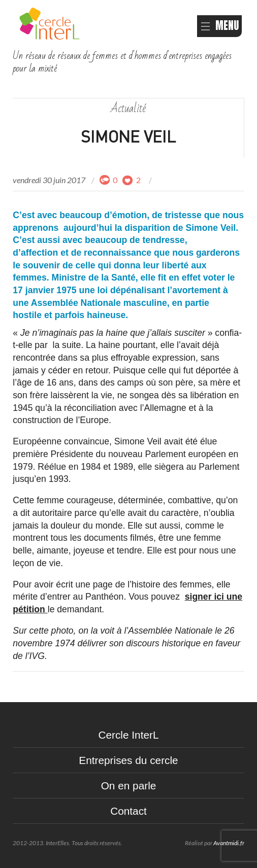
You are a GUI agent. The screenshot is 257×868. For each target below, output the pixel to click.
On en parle (129, 786)
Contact (128, 811)
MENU (219, 26)
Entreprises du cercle (128, 760)
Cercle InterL (128, 735)
